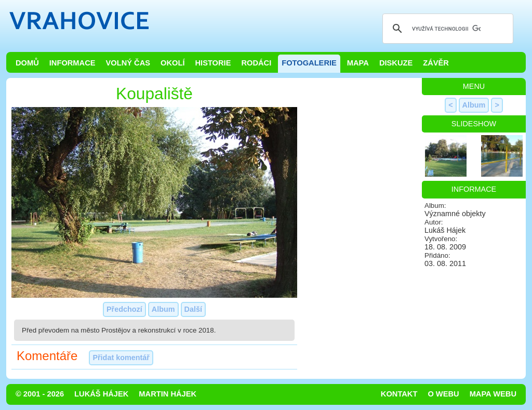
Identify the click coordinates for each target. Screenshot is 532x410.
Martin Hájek (168, 394)
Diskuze (396, 63)
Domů (27, 63)
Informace (72, 63)
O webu (443, 394)
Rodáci (256, 63)
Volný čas (128, 63)
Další (193, 309)
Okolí (172, 63)
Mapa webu (493, 394)
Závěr (436, 63)
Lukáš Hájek (101, 394)
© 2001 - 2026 (40, 394)
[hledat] (446, 29)
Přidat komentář (121, 358)
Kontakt (399, 394)
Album (163, 309)
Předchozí (124, 309)
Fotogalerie (309, 63)
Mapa (358, 63)
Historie (213, 63)
